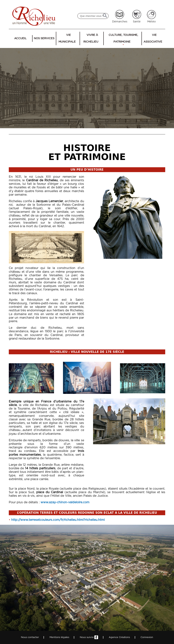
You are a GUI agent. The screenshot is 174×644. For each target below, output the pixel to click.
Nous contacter (30, 637)
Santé (137, 22)
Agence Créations (119, 637)
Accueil (20, 38)
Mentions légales (59, 637)
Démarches (120, 22)
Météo (151, 22)
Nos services (44, 38)
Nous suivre (89, 637)
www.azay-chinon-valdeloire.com (65, 502)
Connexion (147, 637)
